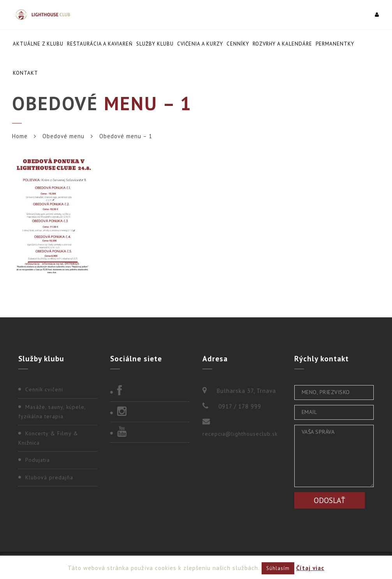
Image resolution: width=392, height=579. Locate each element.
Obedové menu (63, 136)
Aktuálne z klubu (38, 44)
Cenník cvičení (44, 389)
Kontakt (25, 73)
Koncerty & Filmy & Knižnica (48, 438)
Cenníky (238, 44)
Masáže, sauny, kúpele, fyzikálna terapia (52, 412)
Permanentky (335, 44)
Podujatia (38, 460)
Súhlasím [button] (278, 568)
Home (20, 136)
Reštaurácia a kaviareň (100, 44)
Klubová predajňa (49, 477)
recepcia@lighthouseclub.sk (240, 434)
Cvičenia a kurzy (200, 44)
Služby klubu (155, 44)
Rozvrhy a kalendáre (282, 44)
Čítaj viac (310, 568)
